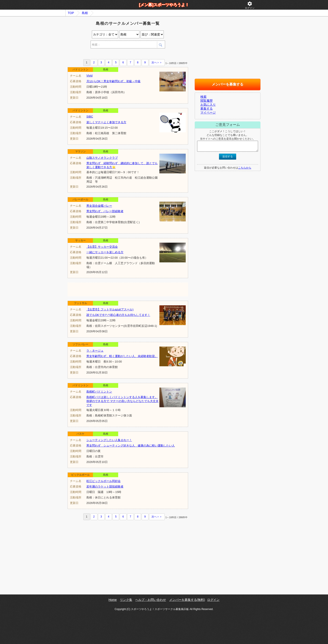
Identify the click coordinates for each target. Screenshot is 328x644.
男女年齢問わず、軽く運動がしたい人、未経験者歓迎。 (122, 356)
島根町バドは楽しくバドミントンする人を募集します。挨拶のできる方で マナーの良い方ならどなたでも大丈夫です (122, 401)
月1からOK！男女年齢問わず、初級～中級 (113, 81)
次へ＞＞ (157, 62)
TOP (71, 13)
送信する (228, 157)
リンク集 (126, 600)
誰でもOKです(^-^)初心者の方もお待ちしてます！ (118, 315)
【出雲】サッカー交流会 (102, 247)
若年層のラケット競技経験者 (105, 487)
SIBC (90, 117)
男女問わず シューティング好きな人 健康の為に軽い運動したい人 (131, 446)
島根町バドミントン (99, 392)
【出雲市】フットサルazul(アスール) (110, 309)
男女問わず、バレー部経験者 (105, 211)
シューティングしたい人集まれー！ (109, 440)
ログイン (250, 5)
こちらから (245, 168)
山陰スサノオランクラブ (102, 158)
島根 (85, 13)
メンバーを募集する (228, 84)
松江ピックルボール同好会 (103, 481)
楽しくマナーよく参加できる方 (106, 122)
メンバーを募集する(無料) (187, 600)
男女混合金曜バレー (99, 206)
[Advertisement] (119, 54)
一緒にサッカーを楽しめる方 (105, 252)
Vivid (89, 76)
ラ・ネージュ (95, 351)
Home (113, 600)
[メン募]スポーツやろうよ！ (164, 5)
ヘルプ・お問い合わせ (151, 600)
